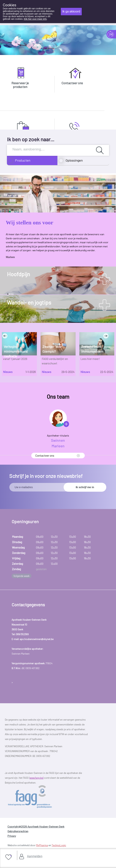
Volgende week (22, 576)
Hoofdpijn (18, 274)
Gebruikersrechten (18, 831)
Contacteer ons (72, 83)
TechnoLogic (59, 845)
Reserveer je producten (20, 85)
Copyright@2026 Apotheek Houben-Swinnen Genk (36, 827)
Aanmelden (35, 856)
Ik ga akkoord (71, 11)
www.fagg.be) (36, 778)
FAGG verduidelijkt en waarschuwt (55, 361)
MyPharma (42, 845)
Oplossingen (74, 160)
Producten (23, 160)
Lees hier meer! (90, 359)
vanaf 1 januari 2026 (15, 359)
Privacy (12, 836)
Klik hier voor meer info (35, 19)
